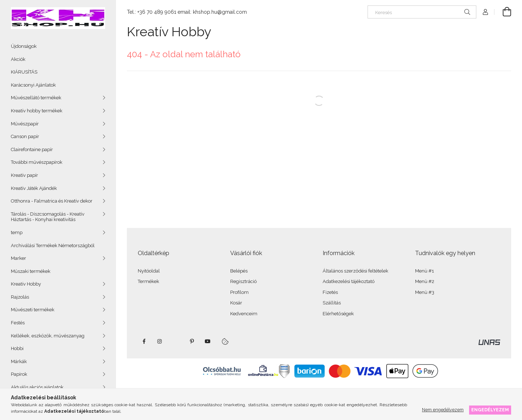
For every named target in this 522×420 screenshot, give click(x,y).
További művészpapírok (37, 162)
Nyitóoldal (149, 271)
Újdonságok (24, 46)
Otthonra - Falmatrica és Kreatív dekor (52, 201)
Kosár (236, 303)
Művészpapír (25, 124)
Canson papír (25, 136)
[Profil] (485, 12)
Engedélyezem (490, 410)
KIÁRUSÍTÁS (24, 72)
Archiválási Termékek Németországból (53, 246)
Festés (18, 323)
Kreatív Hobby (26, 284)
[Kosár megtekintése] (503, 12)
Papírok (19, 374)
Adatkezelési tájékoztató (349, 281)
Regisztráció (243, 281)
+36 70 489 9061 (157, 12)
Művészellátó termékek (36, 98)
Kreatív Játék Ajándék (34, 188)
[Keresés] (422, 12)
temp (17, 232)
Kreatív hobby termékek (37, 111)
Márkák (19, 361)
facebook (144, 341)
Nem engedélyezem (443, 410)
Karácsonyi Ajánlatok (33, 85)
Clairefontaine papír (32, 149)
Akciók (18, 59)
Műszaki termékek (31, 271)
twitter (176, 341)
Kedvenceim (244, 314)
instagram (160, 341)
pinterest (192, 341)
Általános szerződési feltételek (355, 271)
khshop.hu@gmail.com (220, 12)
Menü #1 (424, 271)
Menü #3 (425, 292)
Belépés (239, 271)
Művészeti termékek (33, 310)
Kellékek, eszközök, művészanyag (48, 336)
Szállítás (332, 303)
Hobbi (17, 348)
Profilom (239, 292)
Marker (18, 258)
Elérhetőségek (338, 314)
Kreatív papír (24, 175)
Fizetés (330, 292)
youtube (208, 341)
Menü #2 (425, 281)
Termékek (148, 281)
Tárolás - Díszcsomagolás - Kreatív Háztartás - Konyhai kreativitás (48, 217)
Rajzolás (20, 297)
